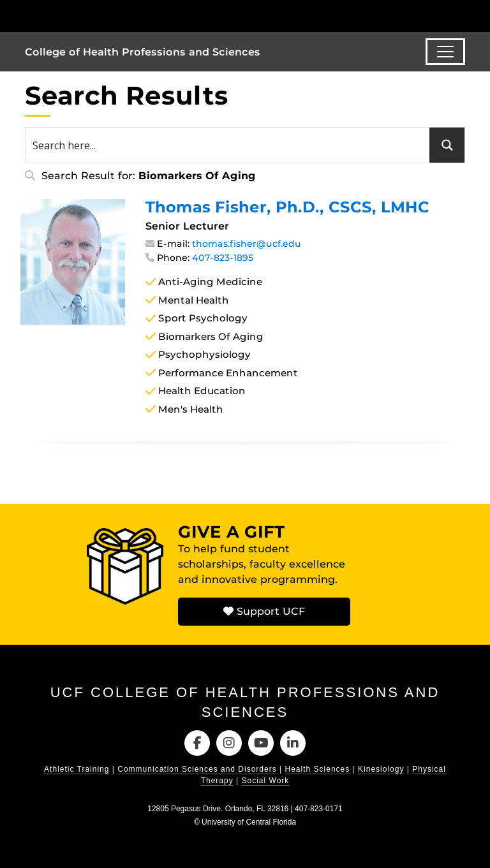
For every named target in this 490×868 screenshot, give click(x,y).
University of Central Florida (249, 822)
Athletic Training (77, 769)
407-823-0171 (319, 809)
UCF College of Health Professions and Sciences (245, 702)
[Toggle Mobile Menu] (462, 15)
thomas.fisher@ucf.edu (247, 244)
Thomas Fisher (287, 207)
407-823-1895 (223, 258)
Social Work (266, 781)
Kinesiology (381, 769)
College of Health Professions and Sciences (143, 52)
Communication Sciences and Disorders (197, 769)
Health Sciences (318, 769)
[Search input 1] (228, 145)
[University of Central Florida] (110, 16)
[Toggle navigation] (445, 52)
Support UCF (264, 611)
